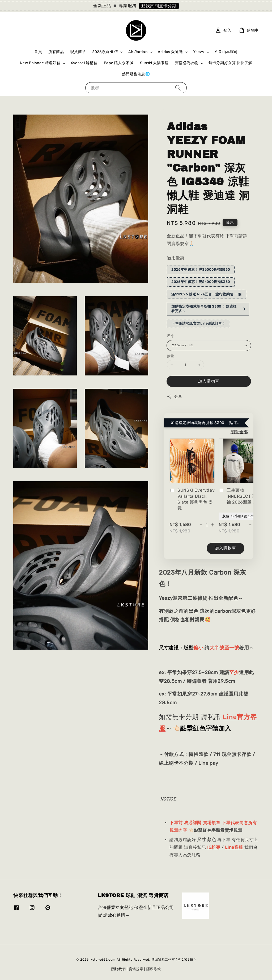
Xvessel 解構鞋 (84, 63)
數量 (170, 356)
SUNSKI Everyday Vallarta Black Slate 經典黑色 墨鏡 (192, 499)
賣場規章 (136, 969)
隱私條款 (154, 969)
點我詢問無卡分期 (159, 6)
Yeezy (199, 52)
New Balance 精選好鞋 (40, 63)
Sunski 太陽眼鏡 (154, 63)
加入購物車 (209, 381)
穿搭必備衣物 (187, 63)
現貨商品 (78, 52)
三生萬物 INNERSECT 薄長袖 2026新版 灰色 (240, 496)
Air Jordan (138, 52)
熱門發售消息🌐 (136, 74)
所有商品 (56, 52)
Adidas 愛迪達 (170, 52)
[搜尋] (178, 88)
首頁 (38, 52)
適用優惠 (176, 258)
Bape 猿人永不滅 (119, 63)
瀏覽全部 (239, 432)
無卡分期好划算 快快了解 (230, 63)
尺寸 (170, 336)
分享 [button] (174, 397)
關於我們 (119, 969)
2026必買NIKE (105, 52)
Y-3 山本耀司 (226, 52)
